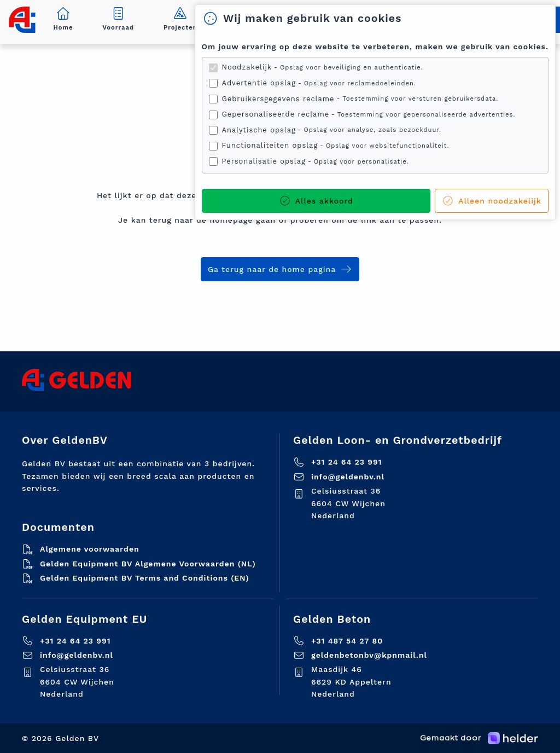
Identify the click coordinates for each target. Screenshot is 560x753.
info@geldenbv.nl (348, 477)
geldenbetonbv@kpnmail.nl (369, 655)
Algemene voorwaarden (90, 549)
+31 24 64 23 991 (346, 462)
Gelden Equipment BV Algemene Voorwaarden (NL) (148, 564)
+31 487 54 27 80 (347, 641)
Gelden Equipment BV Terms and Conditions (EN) (145, 578)
